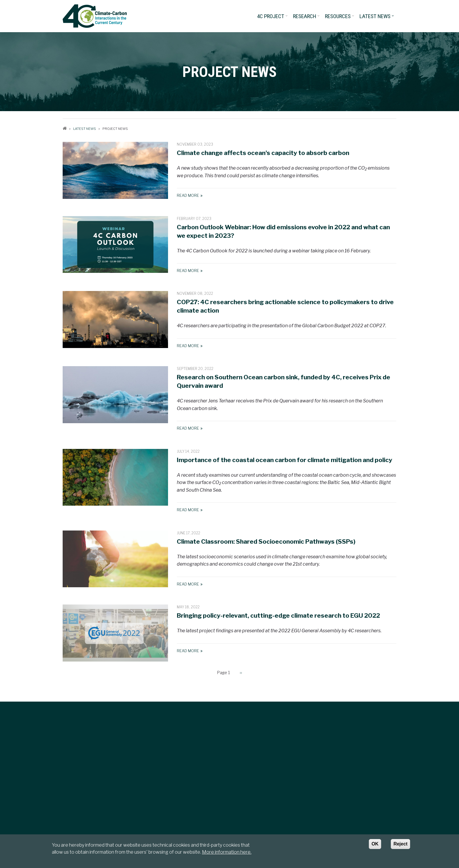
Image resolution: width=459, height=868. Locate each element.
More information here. (227, 852)
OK (375, 844)
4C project (273, 18)
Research (307, 18)
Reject (400, 844)
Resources (340, 18)
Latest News (377, 18)
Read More (188, 196)
